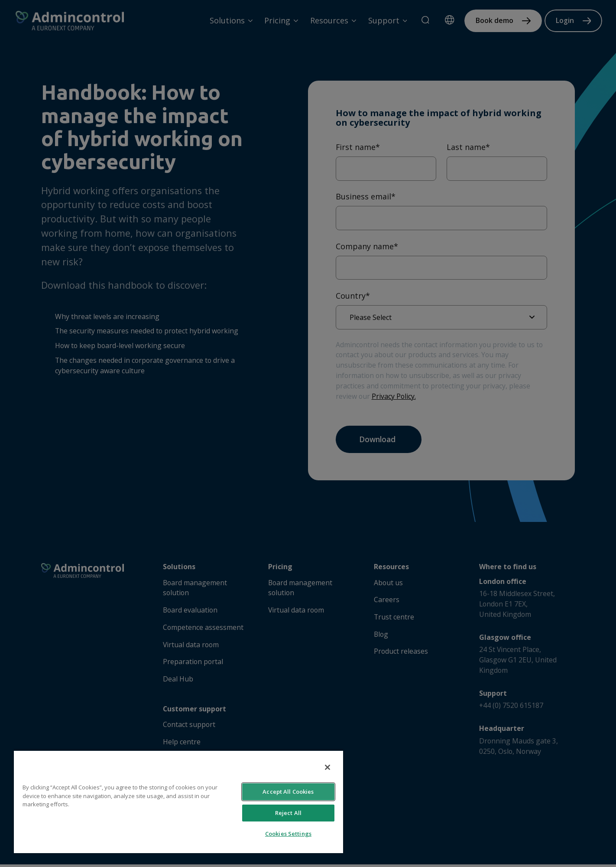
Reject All (288, 813)
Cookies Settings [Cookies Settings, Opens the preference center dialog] (288, 834)
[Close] (327, 767)
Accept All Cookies (288, 792)
